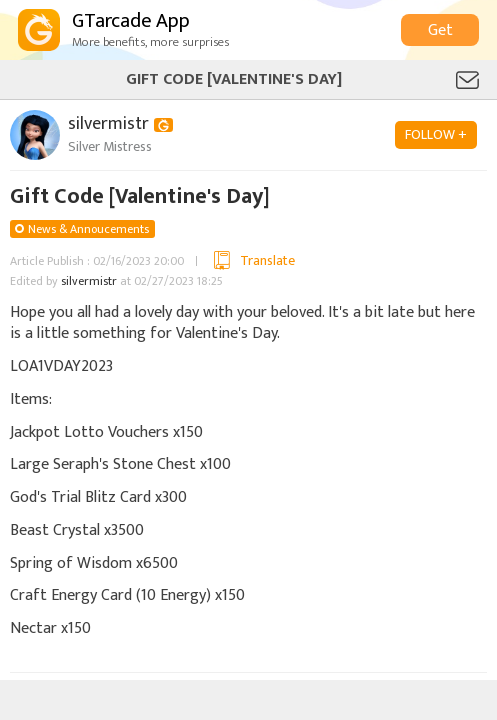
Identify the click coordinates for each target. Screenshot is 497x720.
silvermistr (89, 281)
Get (440, 30)
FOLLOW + (436, 134)
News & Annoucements (88, 229)
